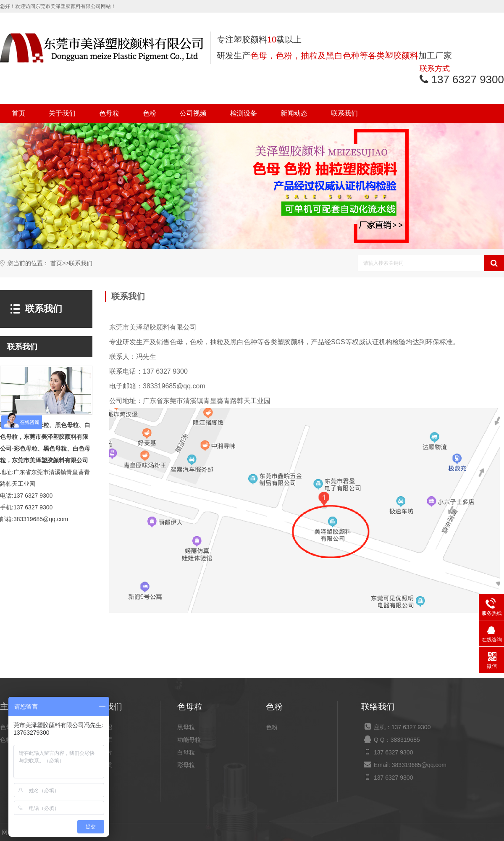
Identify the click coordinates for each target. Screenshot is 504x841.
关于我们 (62, 113)
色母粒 (109, 113)
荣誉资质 (100, 765)
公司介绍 (100, 727)
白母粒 (186, 752)
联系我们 (344, 113)
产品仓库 (100, 740)
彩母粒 (186, 765)
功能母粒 (189, 740)
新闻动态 (294, 113)
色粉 (150, 113)
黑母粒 (186, 727)
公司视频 (193, 113)
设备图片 (100, 752)
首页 (18, 113)
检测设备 (244, 113)
